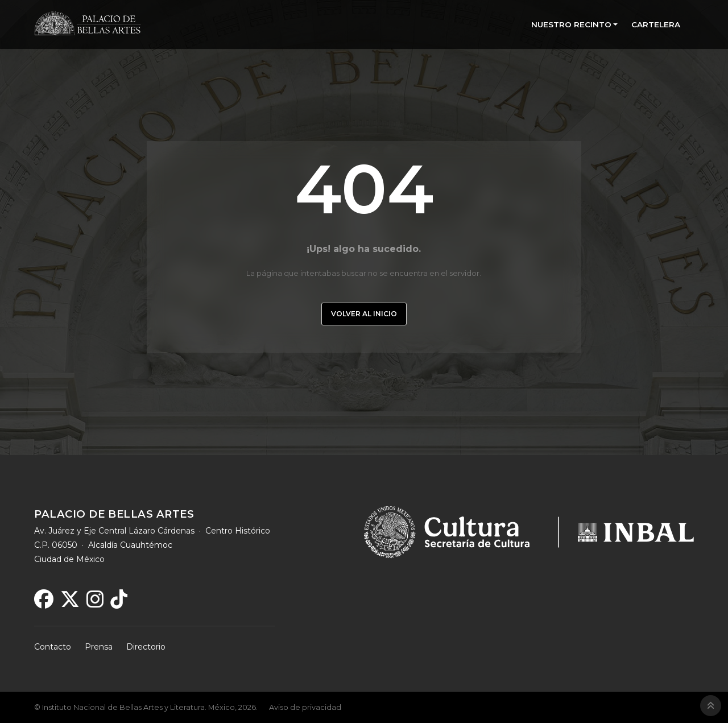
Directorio (146, 647)
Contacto (53, 647)
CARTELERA (656, 24)
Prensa (99, 647)
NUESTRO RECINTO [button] (571, 24)
